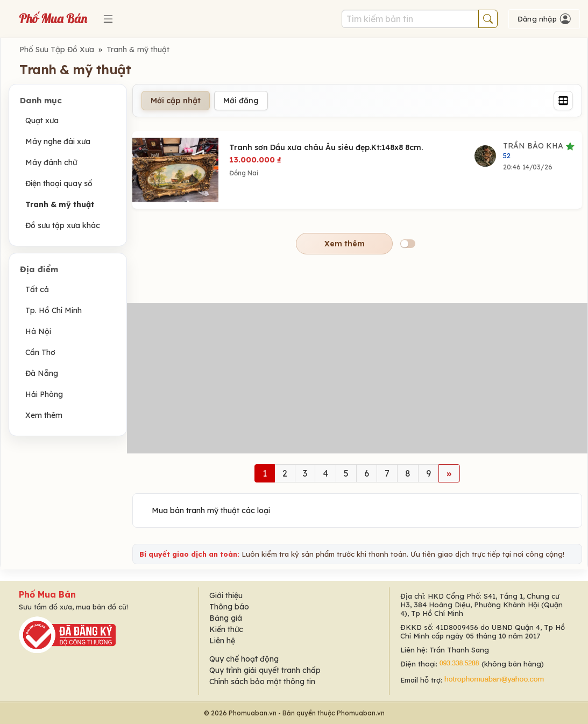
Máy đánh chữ (51, 162)
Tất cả (37, 289)
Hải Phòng (44, 394)
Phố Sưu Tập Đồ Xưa (57, 49)
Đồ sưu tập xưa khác (63, 225)
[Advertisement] (357, 378)
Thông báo (229, 607)
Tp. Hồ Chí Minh (54, 310)
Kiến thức (226, 629)
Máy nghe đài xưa (58, 141)
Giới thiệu (226, 595)
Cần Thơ (40, 352)
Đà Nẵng (42, 373)
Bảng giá (226, 618)
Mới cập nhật (176, 101)
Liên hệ (222, 641)
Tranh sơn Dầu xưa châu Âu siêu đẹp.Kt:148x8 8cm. (326, 147)
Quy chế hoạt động (244, 659)
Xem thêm (44, 415)
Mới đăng (241, 101)
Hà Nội (38, 331)
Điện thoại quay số (59, 183)
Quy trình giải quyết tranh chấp (265, 670)
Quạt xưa (42, 120)
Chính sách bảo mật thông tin (262, 682)
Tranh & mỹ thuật (138, 49)
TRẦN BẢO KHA (539, 150)
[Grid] (563, 101)
